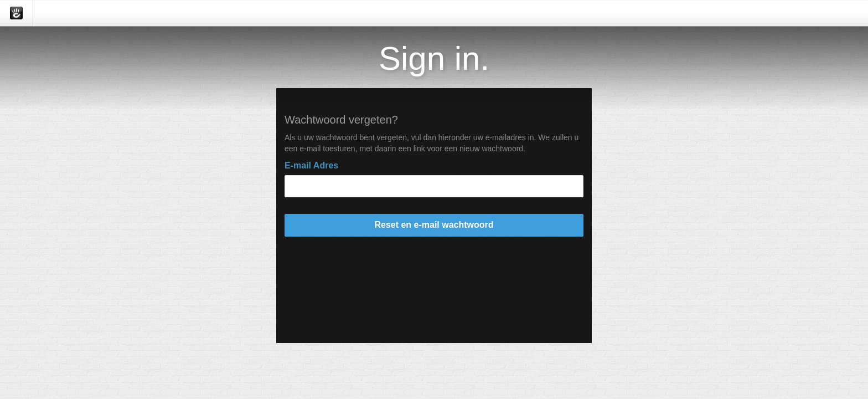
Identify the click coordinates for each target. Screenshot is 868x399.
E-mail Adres (311, 165)
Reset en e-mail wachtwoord (434, 225)
